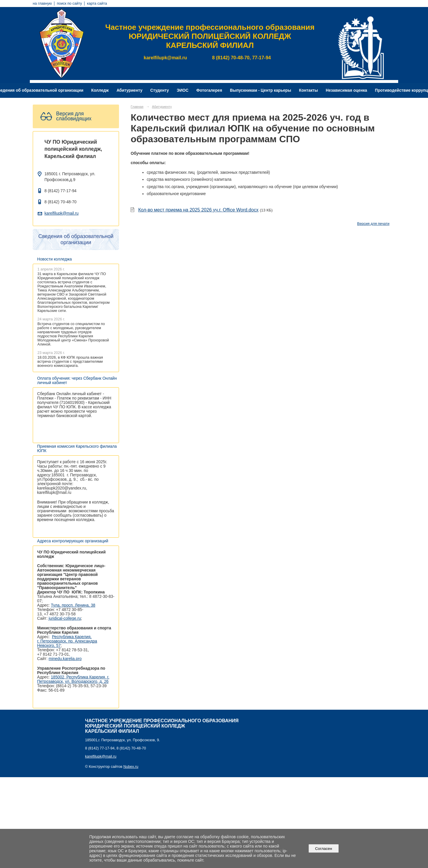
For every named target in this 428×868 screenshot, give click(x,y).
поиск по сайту (69, 4)
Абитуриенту (130, 90)
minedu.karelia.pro (65, 659)
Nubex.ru (131, 767)
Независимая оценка (346, 90)
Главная (137, 107)
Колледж (100, 90)
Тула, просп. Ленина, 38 (73, 605)
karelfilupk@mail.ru (62, 213)
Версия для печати (373, 224)
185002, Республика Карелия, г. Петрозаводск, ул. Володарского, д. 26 (73, 679)
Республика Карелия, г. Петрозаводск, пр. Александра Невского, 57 (67, 641)
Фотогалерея (209, 90)
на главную (42, 4)
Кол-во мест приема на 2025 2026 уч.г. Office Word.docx (199, 210)
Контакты (309, 90)
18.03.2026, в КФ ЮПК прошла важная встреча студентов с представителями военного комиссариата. (70, 362)
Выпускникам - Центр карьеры (261, 90)
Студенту (160, 90)
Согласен (323, 849)
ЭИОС (182, 90)
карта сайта (97, 4)
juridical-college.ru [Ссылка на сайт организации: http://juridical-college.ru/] (65, 618)
